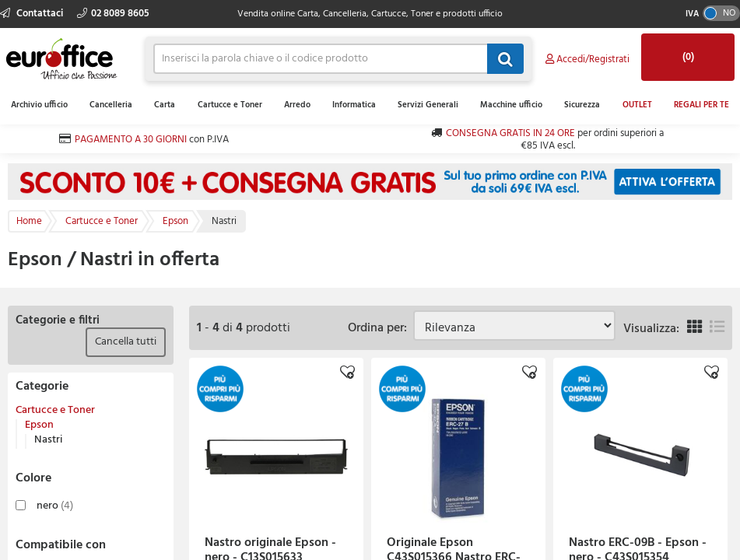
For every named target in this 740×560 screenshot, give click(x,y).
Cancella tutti (126, 342)
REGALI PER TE (701, 105)
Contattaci (33, 14)
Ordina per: (381, 328)
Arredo (297, 105)
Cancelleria (111, 105)
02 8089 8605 (113, 14)
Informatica (354, 105)
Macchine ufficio (511, 105)
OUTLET (637, 105)
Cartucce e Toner (230, 105)
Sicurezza (582, 105)
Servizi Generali (428, 105)
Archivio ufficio (39, 105)
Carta (165, 105)
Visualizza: (651, 329)
